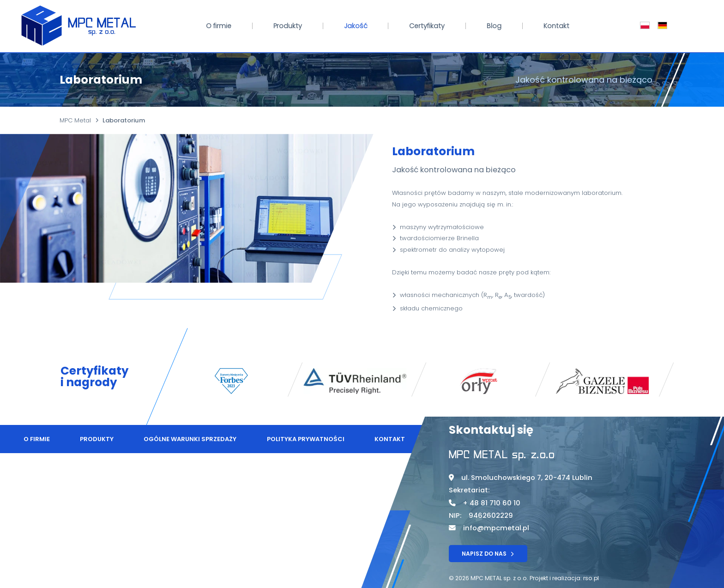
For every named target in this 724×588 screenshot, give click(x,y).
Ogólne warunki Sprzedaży (190, 439)
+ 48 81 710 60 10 (492, 503)
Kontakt (556, 26)
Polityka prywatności (306, 439)
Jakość (356, 26)
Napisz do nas (488, 554)
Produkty (288, 26)
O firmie (219, 26)
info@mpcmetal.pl (496, 528)
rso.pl (591, 578)
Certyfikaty (427, 26)
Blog (494, 26)
